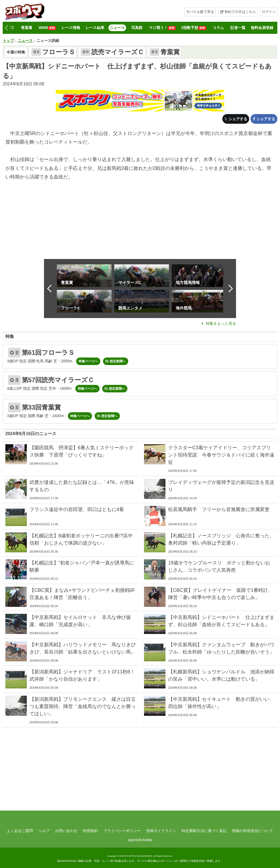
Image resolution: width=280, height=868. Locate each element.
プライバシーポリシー (122, 831)
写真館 (137, 28)
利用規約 (90, 831)
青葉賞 (27, 28)
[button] (6, 28)
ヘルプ (44, 831)
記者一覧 (238, 28)
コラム (218, 28)
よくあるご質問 (20, 831)
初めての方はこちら (240, 12)
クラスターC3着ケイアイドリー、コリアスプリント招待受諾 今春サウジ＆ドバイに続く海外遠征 (221, 455)
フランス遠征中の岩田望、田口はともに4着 (77, 509)
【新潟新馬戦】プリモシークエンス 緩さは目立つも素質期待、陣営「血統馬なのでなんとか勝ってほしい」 (83, 706)
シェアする (238, 119)
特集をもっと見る (221, 323)
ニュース (117, 28)
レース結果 (95, 28)
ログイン (269, 12)
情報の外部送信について (253, 831)
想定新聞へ (118, 361)
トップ (8, 41)
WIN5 (47, 28)
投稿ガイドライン (161, 831)
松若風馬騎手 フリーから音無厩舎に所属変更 (221, 509)
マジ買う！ (162, 28)
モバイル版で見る (200, 12)
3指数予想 (194, 28)
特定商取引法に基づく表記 (204, 831)
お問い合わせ (66, 831)
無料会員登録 (262, 28)
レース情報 (71, 28)
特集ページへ (88, 361)
